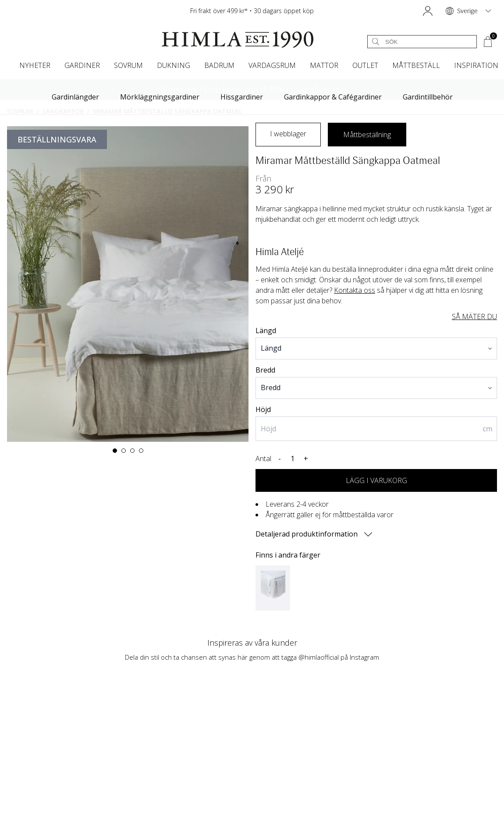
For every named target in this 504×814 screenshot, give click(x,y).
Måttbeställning (367, 135)
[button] (428, 11)
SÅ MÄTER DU (474, 316)
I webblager (288, 134)
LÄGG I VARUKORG (376, 480)
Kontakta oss (355, 290)
